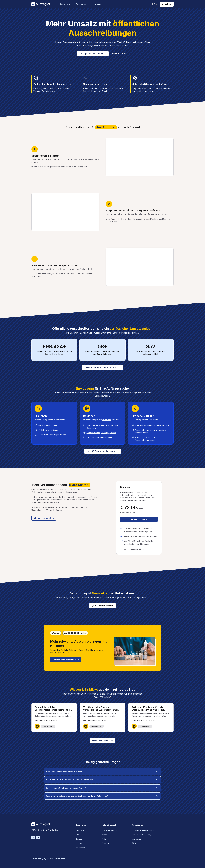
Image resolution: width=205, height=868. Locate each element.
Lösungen (65, 4)
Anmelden (167, 4)
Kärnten (113, 433)
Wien (89, 425)
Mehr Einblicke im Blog (102, 741)
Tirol (89, 437)
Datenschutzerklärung (142, 835)
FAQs (104, 839)
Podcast (79, 843)
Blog (78, 835)
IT (39, 430)
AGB (134, 843)
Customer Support (110, 830)
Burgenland (113, 425)
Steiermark (91, 428)
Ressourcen (83, 4)
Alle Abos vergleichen (44, 518)
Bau (40, 425)
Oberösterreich (93, 433)
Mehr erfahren (119, 54)
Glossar (79, 839)
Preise (98, 4)
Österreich (107, 420)
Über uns (106, 843)
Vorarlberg (96, 437)
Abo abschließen (139, 519)
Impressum (137, 839)
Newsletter (80, 848)
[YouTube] (38, 837)
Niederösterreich (99, 425)
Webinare (80, 830)
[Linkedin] (33, 837)
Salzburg (105, 433)
